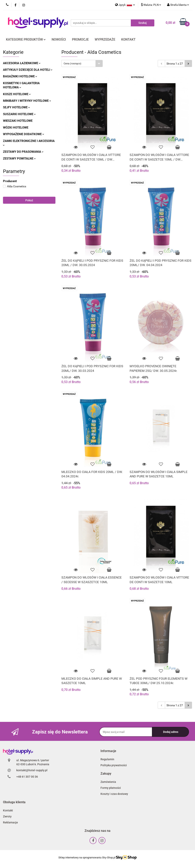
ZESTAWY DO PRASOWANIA (23, 152)
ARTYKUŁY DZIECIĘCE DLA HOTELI (28, 70)
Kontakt (8, 810)
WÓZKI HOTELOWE (16, 128)
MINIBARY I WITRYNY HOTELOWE (27, 101)
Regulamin (107, 759)
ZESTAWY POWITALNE (19, 159)
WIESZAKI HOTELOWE (18, 121)
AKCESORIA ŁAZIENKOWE (22, 63)
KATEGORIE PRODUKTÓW (26, 39)
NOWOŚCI (59, 39)
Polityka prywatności (114, 765)
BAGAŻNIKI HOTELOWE (20, 76)
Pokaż (29, 200)
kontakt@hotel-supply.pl (32, 770)
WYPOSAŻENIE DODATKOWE (24, 134)
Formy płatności (111, 788)
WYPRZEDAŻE (105, 39)
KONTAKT (128, 39)
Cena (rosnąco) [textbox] (72, 63)
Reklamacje (10, 822)
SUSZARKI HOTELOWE (19, 114)
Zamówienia (108, 782)
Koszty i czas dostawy (114, 794)
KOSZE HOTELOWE (17, 94)
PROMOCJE (80, 39)
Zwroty (7, 816)
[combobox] (82, 63)
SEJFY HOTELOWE (16, 107)
